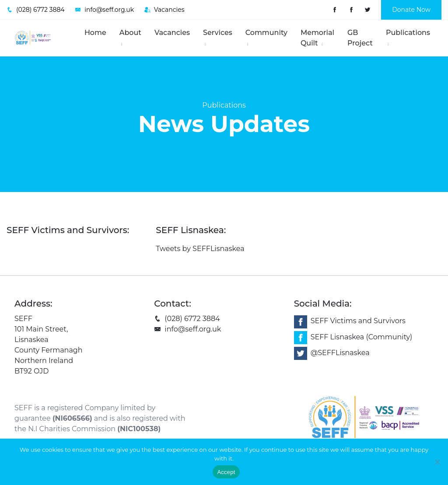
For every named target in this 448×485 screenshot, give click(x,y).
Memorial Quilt (317, 38)
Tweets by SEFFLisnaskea (200, 249)
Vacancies (172, 33)
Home (95, 33)
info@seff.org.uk (187, 329)
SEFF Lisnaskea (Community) (362, 337)
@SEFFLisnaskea (340, 353)
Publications (408, 37)
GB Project (360, 38)
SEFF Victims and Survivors (358, 321)
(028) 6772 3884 (187, 319)
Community (266, 37)
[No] (437, 462)
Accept (226, 472)
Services (218, 37)
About (130, 37)
